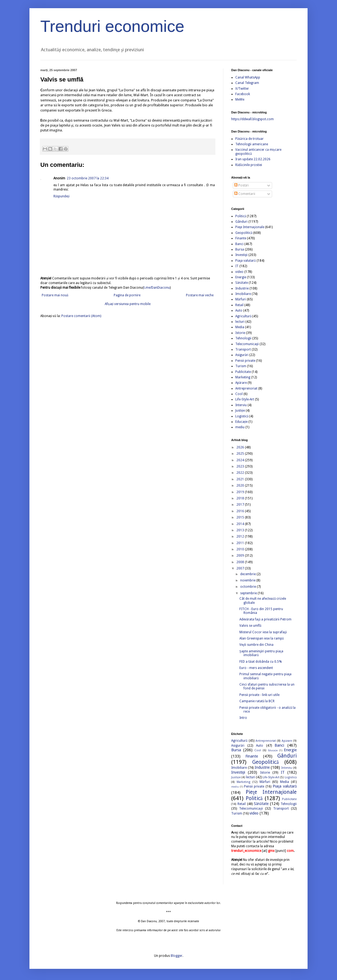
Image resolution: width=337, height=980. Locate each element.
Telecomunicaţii (247, 344)
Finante (241, 238)
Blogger (177, 956)
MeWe (240, 99)
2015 (241, 517)
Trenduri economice (112, 26)
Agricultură (243, 316)
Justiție (240, 411)
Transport (243, 349)
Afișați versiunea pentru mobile (128, 304)
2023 (241, 466)
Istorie (240, 333)
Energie (241, 277)
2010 (241, 549)
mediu (240, 427)
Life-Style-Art (245, 399)
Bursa (240, 249)
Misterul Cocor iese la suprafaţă (263, 632)
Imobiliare (243, 294)
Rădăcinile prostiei (249, 165)
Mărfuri (241, 299)
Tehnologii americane (252, 144)
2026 (241, 447)
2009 (241, 556)
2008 (241, 562)
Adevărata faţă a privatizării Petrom (265, 619)
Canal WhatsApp (248, 77)
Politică (241, 216)
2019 (241, 492)
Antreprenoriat (246, 388)
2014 (241, 524)
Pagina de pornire (127, 295)
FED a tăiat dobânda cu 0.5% (261, 662)
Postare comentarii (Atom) (81, 316)
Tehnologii (243, 338)
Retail (239, 305)
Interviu (241, 405)
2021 (241, 479)
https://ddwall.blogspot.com (252, 119)
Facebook (243, 94)
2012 (241, 536)
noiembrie (248, 580)
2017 (241, 505)
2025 (241, 454)
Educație (241, 422)
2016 (241, 511)
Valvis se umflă (250, 626)
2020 (241, 486)
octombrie (249, 587)
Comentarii (245, 194)
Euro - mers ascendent (256, 668)
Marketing (243, 377)
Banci (239, 244)
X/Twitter (242, 89)
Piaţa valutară (246, 261)
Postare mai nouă (55, 295)
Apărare (241, 383)
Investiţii (241, 255)
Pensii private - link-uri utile (259, 695)
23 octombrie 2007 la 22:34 (88, 178)
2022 (241, 473)
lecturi (240, 322)
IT (237, 266)
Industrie (242, 288)
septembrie (249, 593)
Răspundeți (61, 196)
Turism (241, 366)
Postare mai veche (200, 295)
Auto (239, 310)
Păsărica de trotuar (249, 139)
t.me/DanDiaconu (157, 288)
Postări (241, 185)
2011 (241, 543)
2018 (241, 498)
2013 (241, 530)
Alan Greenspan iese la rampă (261, 638)
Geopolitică (244, 233)
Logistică (242, 416)
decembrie (248, 574)
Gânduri (241, 222)
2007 (241, 568)
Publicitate (243, 372)
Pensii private (245, 361)
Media (240, 327)
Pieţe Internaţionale (250, 227)
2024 (241, 460)
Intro (243, 718)
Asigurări (242, 355)
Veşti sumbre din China (256, 645)
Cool (239, 394)
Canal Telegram (247, 83)
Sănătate (242, 283)
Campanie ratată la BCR (257, 701)
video (239, 272)
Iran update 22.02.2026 (253, 159)
